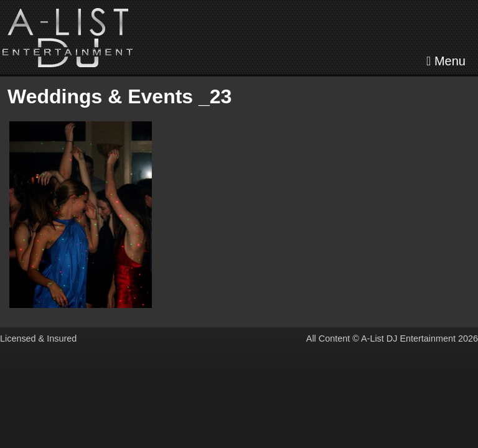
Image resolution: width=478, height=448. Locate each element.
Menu (446, 61)
